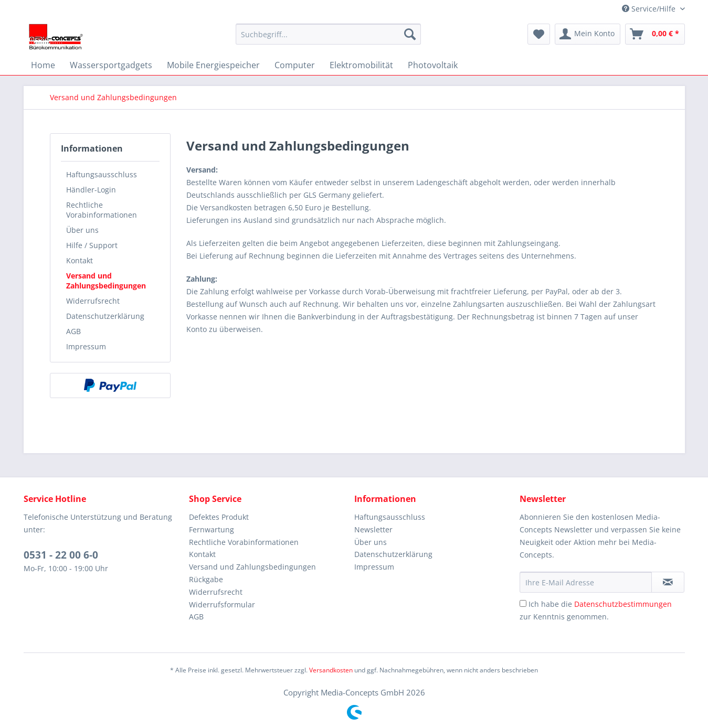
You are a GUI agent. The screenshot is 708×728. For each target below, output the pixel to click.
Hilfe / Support (92, 245)
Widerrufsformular (222, 604)
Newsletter (373, 529)
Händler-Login (91, 190)
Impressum (86, 346)
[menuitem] (328, 34)
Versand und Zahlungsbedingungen (106, 281)
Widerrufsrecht (93, 301)
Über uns (82, 230)
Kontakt (80, 260)
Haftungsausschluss (102, 174)
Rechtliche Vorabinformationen (102, 210)
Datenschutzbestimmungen (623, 604)
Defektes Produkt (219, 517)
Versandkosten (331, 670)
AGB (73, 331)
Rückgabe (206, 579)
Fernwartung (212, 529)
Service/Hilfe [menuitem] (650, 9)
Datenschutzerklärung (105, 316)
